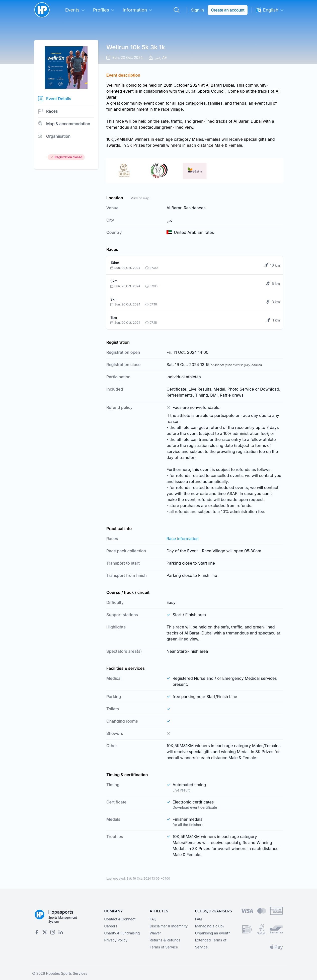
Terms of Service (164, 947)
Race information (183, 539)
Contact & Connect (120, 919)
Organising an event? (213, 933)
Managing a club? (210, 926)
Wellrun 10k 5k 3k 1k (136, 47)
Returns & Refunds (165, 940)
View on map (140, 198)
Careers (111, 926)
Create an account (228, 10)
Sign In (198, 10)
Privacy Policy (116, 940)
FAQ (153, 919)
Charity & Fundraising (122, 933)
